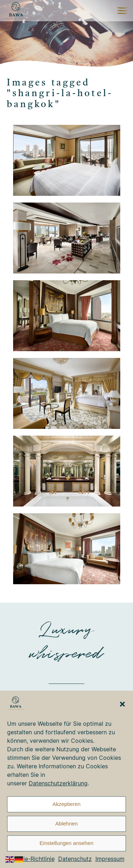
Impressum (110, 859)
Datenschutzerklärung (58, 783)
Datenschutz (75, 859)
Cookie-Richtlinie (32, 859)
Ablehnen (66, 823)
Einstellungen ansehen (67, 843)
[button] (122, 704)
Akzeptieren (66, 804)
